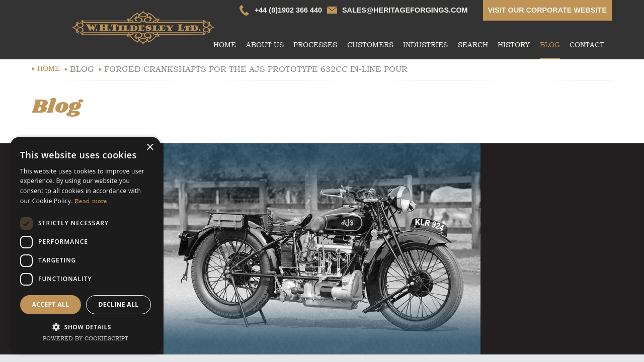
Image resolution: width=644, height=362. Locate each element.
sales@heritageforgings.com (405, 10)
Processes (315, 45)
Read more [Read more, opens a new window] (91, 201)
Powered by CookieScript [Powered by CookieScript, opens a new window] (86, 339)
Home (225, 45)
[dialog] (86, 244)
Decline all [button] (119, 304)
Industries (425, 45)
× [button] (150, 148)
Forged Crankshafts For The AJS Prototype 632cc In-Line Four (256, 69)
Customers (370, 45)
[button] (86, 326)
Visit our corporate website (547, 10)
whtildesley (143, 28)
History (514, 45)
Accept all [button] (51, 304)
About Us (265, 45)
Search (473, 45)
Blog (550, 45)
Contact (587, 45)
